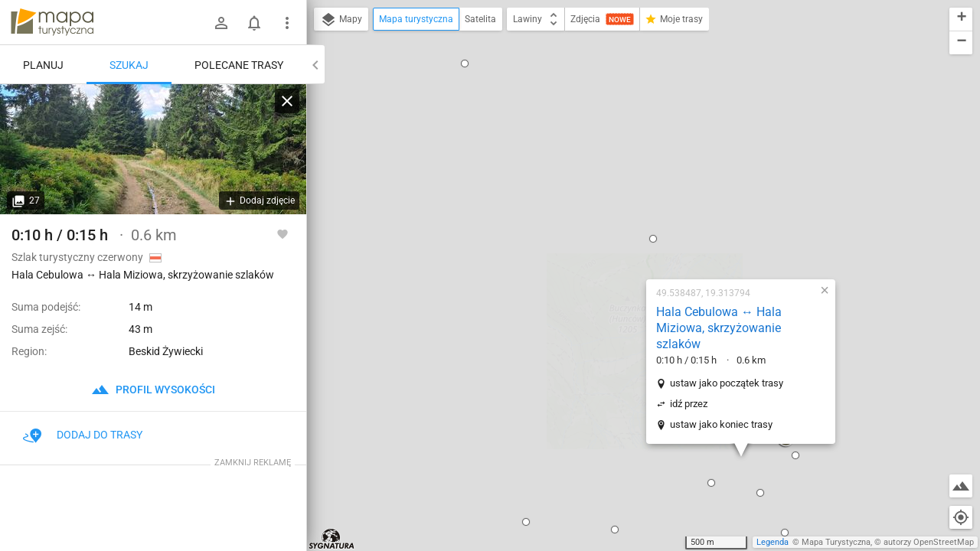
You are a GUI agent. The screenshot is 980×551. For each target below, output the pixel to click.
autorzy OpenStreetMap (929, 542)
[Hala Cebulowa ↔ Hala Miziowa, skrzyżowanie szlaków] (153, 149)
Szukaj (129, 65)
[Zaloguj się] (221, 23)
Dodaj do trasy (83, 435)
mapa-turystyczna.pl (52, 22)
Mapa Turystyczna (836, 542)
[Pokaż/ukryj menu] (287, 23)
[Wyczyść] (287, 101)
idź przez (591, 216)
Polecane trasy (239, 65)
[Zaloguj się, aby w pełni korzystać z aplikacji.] (283, 233)
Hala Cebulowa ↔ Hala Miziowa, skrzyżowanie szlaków (621, 140)
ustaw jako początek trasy (629, 196)
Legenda (773, 542)
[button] (428, 334)
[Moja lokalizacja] (961, 517)
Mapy (341, 20)
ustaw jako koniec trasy (623, 237)
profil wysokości (153, 390)
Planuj (43, 65)
